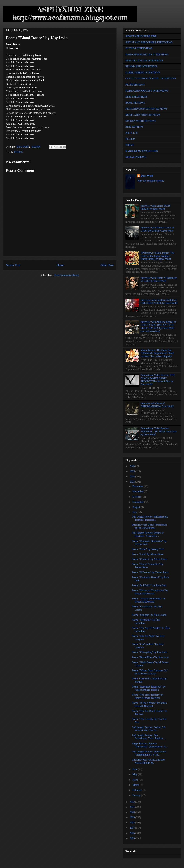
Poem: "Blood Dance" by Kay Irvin (150, 657)
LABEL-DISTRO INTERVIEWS (143, 73)
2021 (132, 807)
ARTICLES (132, 133)
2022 (132, 802)
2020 (132, 812)
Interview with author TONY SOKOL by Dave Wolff (156, 207)
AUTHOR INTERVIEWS (139, 48)
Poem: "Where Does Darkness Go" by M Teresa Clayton (150, 672)
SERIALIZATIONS (136, 157)
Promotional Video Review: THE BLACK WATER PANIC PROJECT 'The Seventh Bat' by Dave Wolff (158, 380)
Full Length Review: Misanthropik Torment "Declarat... (150, 518)
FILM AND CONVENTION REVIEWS (146, 109)
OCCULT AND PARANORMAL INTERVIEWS (151, 79)
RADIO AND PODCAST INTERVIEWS (147, 91)
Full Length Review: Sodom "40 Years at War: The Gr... (149, 729)
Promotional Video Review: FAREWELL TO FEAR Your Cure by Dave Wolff (159, 432)
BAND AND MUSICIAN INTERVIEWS (147, 55)
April (136, 780)
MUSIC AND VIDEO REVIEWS (143, 115)
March (136, 785)
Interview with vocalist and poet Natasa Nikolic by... (148, 761)
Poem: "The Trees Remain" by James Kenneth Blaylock (148, 696)
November (138, 491)
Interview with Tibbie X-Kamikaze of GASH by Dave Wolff (159, 279)
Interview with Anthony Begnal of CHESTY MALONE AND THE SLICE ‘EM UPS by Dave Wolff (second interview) (158, 326)
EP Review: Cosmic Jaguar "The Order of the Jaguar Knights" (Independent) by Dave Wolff (158, 256)
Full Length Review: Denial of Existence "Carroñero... (148, 534)
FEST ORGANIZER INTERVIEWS (144, 61)
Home (60, 265)
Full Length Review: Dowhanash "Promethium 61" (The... (149, 753)
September (138, 502)
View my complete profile (151, 181)
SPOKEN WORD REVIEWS (141, 121)
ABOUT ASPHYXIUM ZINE (141, 36)
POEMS (18, 152)
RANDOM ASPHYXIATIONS (142, 151)
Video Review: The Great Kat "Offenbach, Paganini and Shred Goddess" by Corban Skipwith (157, 353)
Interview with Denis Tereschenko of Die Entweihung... (150, 526)
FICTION (131, 139)
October (137, 497)
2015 (132, 838)
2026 (132, 466)
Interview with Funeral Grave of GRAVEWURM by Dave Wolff (157, 229)
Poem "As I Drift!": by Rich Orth (149, 586)
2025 (132, 471)
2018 (132, 823)
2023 (132, 482)
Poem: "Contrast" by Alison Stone (149, 559)
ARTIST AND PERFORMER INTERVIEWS (149, 42)
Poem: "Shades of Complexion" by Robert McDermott (150, 592)
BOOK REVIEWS (135, 103)
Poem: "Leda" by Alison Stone (148, 554)
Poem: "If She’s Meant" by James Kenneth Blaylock (149, 704)
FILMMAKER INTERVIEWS (141, 67)
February (137, 790)
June (135, 769)
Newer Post (13, 265)
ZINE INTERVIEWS (137, 97)
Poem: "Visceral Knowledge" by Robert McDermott (149, 600)
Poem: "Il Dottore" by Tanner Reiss (150, 572)
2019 (132, 817)
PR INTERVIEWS (135, 85)
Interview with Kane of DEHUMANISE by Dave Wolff (157, 405)
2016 (132, 833)
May (135, 774)
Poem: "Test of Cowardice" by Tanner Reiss (148, 566)
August (137, 507)
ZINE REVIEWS (135, 127)
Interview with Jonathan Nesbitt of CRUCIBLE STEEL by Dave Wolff (159, 302)
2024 (132, 477)
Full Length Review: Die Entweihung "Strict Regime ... (149, 737)
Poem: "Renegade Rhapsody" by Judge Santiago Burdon (149, 688)
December (138, 486)
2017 (132, 828)
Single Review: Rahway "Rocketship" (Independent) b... (150, 745)
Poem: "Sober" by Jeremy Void (148, 549)
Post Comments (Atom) (67, 275)
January (137, 795)
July (135, 512)
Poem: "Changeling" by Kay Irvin (149, 652)
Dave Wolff (147, 176)
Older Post (107, 265)
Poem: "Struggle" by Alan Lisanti (149, 615)
